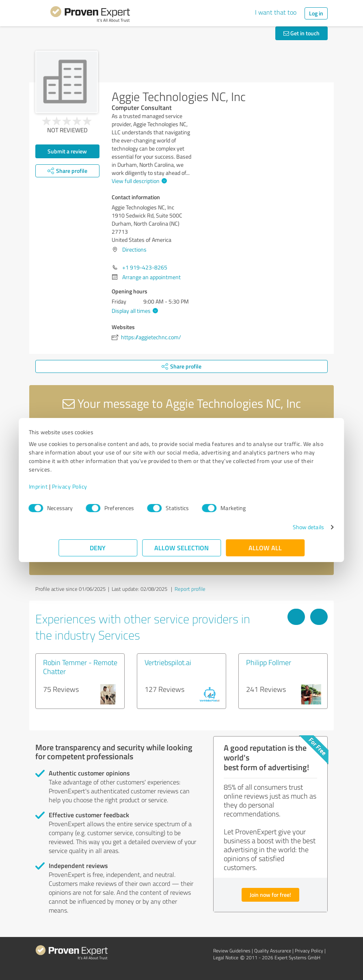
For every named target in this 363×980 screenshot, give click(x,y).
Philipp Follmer (269, 662)
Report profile (190, 589)
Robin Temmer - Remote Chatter (80, 667)
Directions (134, 249)
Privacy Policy (99, 486)
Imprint (68, 486)
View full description (138, 181)
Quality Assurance (273, 951)
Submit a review (67, 151)
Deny (98, 548)
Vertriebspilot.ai (168, 662)
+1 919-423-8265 (145, 267)
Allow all (265, 548)
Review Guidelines (232, 951)
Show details (278, 527)
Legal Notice (226, 957)
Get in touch (301, 33)
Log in (316, 13)
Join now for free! (270, 895)
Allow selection (181, 548)
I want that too (276, 12)
